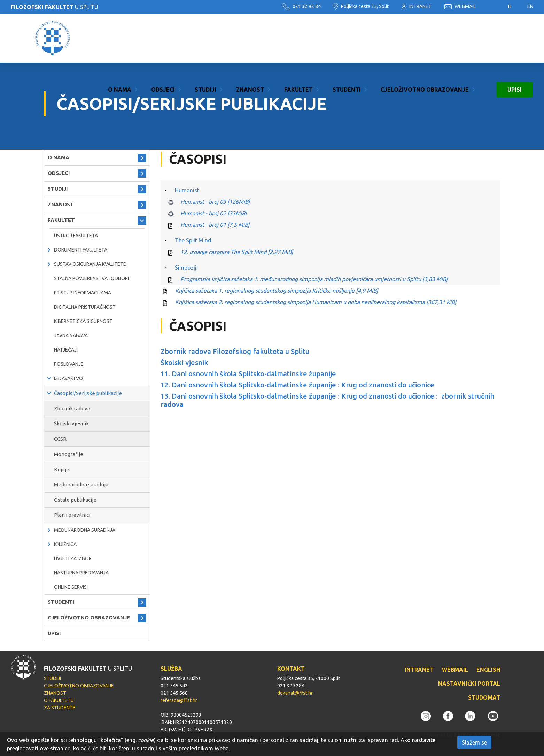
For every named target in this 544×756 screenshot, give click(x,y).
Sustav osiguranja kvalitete (90, 264)
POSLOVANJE (69, 364)
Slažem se (474, 742)
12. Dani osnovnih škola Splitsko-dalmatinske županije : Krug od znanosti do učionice (297, 385)
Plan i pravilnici (72, 515)
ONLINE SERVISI (71, 587)
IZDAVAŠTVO (68, 378)
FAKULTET (298, 38)
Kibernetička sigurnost (83, 321)
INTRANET (417, 6)
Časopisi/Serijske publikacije (88, 393)
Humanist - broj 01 (215, 225)
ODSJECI (163, 38)
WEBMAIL (460, 6)
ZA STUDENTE (60, 708)
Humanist (187, 190)
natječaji (66, 350)
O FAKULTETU (59, 700)
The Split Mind (193, 240)
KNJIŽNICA (65, 544)
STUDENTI (347, 38)
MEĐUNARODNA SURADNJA (85, 530)
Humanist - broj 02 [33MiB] (213, 213)
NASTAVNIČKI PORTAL (469, 684)
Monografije (69, 454)
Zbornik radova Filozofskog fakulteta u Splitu (235, 351)
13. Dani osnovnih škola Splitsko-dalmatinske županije (248, 396)
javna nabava (71, 335)
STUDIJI (205, 38)
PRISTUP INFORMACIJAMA (83, 293)
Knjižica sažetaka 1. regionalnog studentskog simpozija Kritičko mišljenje (277, 291)
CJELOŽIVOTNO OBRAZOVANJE (425, 38)
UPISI (515, 38)
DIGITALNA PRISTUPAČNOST (85, 307)
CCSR (60, 439)
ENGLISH (488, 670)
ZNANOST (250, 38)
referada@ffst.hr (179, 700)
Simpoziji (186, 268)
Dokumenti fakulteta (81, 250)
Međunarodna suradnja (81, 484)
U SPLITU (55, 7)
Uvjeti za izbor (73, 558)
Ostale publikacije (75, 500)
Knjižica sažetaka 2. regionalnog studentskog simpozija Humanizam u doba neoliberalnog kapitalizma (316, 302)
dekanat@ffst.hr (295, 693)
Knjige (62, 469)
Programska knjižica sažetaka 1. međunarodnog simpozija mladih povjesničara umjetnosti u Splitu (314, 279)
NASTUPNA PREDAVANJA (81, 573)
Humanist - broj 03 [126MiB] (215, 202)
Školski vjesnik (71, 423)
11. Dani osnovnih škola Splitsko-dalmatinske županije (248, 374)
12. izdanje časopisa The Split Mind (237, 252)
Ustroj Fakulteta (76, 236)
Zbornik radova (72, 408)
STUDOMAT (484, 697)
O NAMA (120, 38)
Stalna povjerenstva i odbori (91, 278)
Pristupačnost (492, 7)
